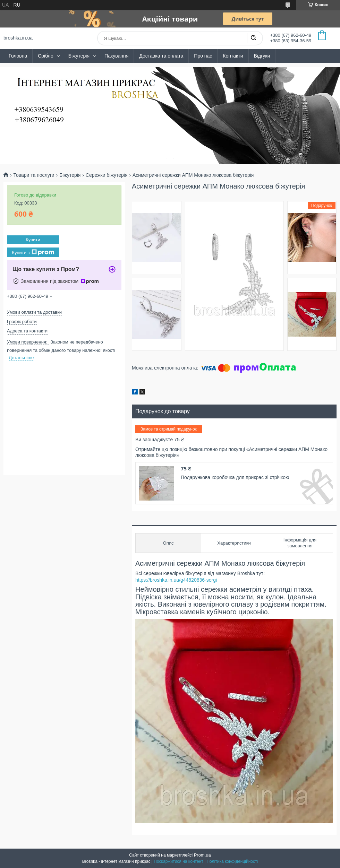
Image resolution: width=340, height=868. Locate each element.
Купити (33, 240)
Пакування (116, 56)
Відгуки (262, 56)
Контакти (233, 56)
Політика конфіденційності (232, 861)
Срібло (46, 56)
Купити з (33, 252)
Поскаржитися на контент (178, 861)
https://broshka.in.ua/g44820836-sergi (176, 580)
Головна (18, 56)
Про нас (203, 56)
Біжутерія (79, 56)
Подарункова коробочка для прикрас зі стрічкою (235, 477)
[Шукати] (253, 38)
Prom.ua (202, 855)
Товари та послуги (34, 175)
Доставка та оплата (161, 56)
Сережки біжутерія (107, 175)
